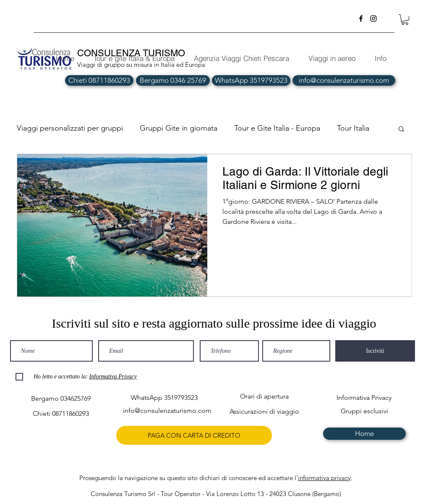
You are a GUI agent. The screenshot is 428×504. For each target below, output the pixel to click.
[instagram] (373, 18)
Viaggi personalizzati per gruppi (70, 128)
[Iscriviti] (375, 351)
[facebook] (361, 18)
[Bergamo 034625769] (61, 398)
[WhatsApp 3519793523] (251, 80)
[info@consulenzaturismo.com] (344, 80)
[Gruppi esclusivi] (364, 411)
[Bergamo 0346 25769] (173, 80)
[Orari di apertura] (264, 396)
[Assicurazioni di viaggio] (264, 411)
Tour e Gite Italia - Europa (277, 128)
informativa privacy (324, 478)
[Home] (364, 434)
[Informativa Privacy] (364, 398)
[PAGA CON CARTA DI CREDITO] (194, 435)
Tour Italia (353, 128)
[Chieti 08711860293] (99, 80)
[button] (405, 20)
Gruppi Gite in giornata (179, 128)
